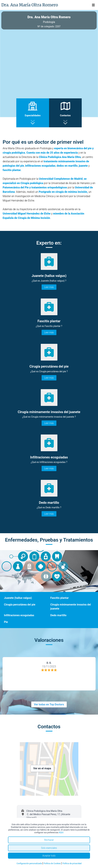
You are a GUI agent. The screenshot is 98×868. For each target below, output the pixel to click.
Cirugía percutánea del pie (20, 605)
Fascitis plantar (60, 598)
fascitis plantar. (12, 170)
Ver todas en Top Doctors (49, 704)
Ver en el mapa (42, 768)
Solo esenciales (49, 848)
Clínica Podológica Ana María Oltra (60, 157)
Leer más (49, 287)
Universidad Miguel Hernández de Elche (27, 214)
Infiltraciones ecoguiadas (19, 615)
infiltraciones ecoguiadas (40, 166)
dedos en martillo (67, 166)
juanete (83, 166)
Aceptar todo (49, 856)
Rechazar (49, 840)
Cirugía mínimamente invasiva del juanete (71, 607)
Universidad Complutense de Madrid (61, 179)
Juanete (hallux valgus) (18, 598)
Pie (6, 622)
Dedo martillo (58, 615)
